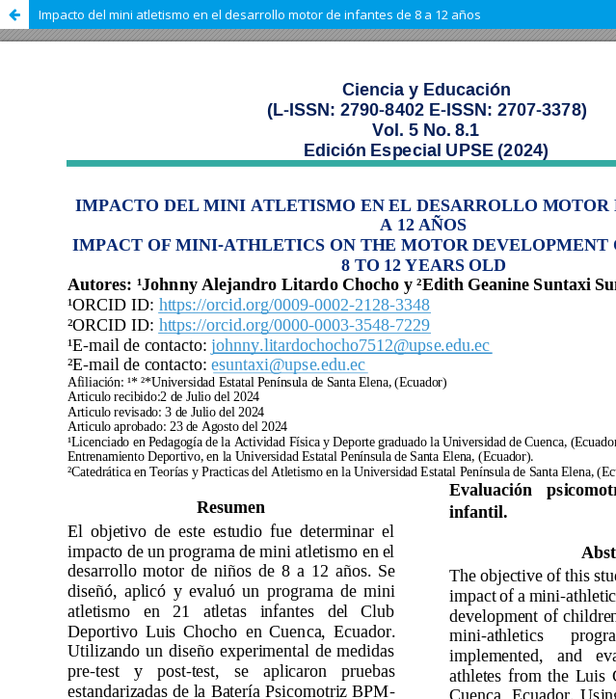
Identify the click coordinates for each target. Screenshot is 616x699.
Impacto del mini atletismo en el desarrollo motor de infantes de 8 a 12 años (260, 14)
